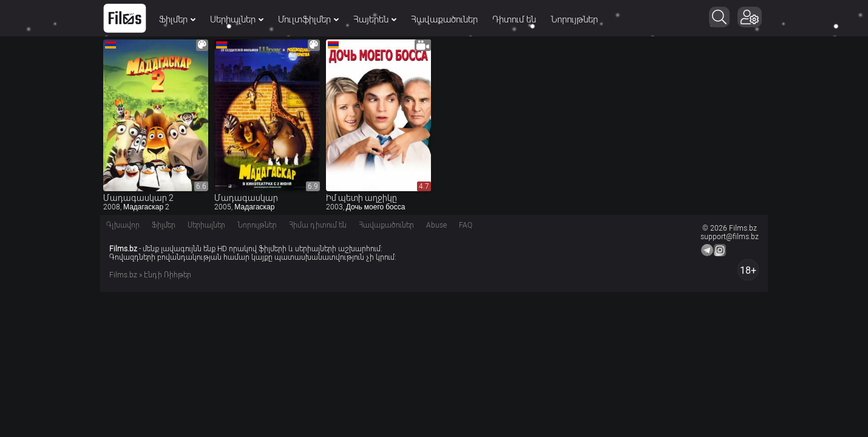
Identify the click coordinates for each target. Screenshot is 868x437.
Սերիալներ (237, 19)
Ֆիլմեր (177, 19)
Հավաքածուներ (444, 19)
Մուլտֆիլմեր (308, 19)
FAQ (466, 225)
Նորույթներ (574, 19)
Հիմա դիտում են (318, 225)
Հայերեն (375, 19)
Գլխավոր (123, 225)
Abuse (436, 225)
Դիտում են (514, 19)
